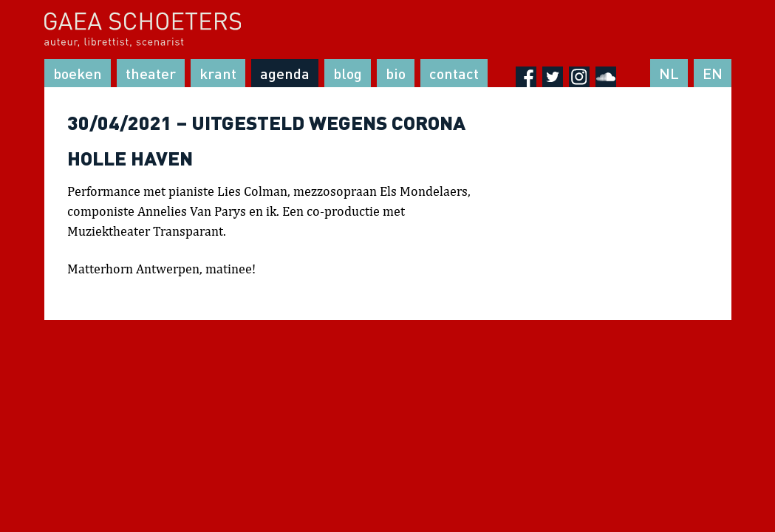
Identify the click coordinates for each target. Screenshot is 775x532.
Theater (151, 73)
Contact (454, 73)
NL (669, 73)
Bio (396, 73)
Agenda (285, 73)
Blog (348, 73)
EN (713, 73)
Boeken (78, 73)
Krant (218, 73)
